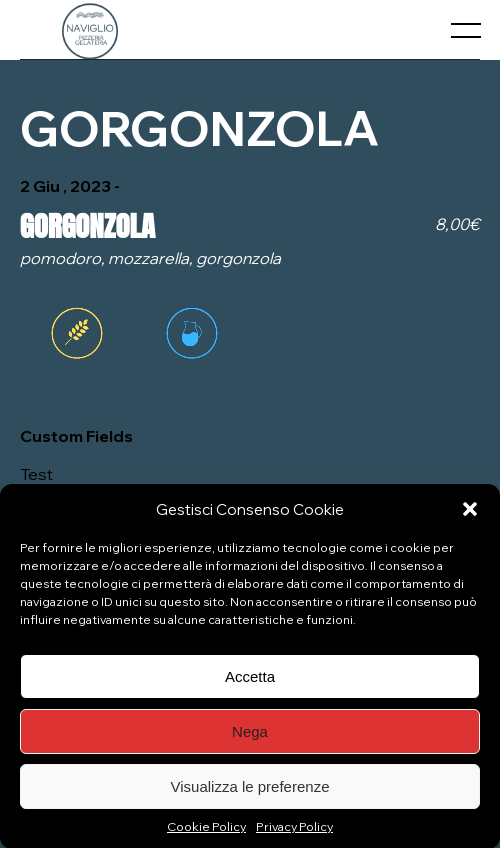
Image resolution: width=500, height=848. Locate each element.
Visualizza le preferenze (250, 793)
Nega (250, 738)
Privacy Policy (294, 834)
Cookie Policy (206, 834)
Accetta (250, 683)
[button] (470, 517)
